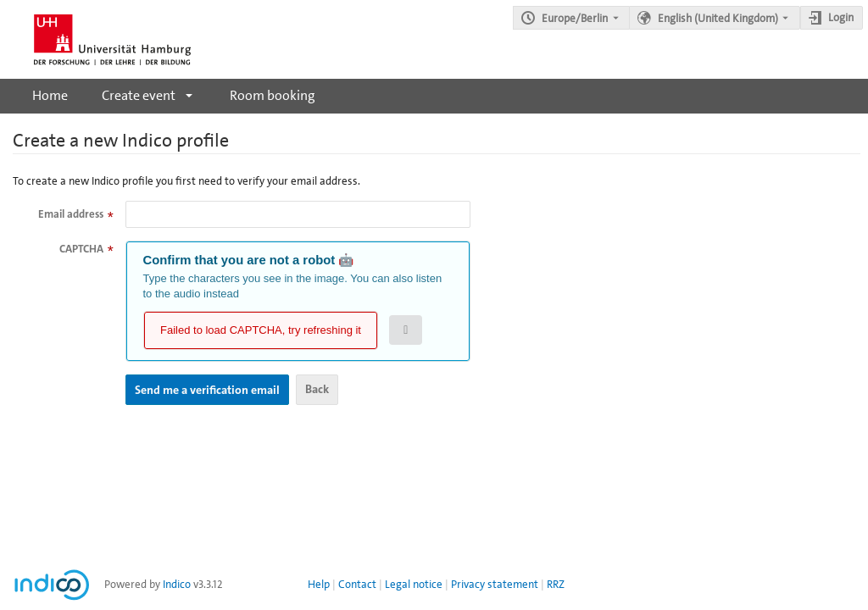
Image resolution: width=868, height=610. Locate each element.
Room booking (273, 95)
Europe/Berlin (575, 18)
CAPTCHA (81, 249)
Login (841, 17)
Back (317, 389)
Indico (177, 584)
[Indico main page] (95, 39)
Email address (71, 214)
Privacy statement (495, 584)
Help (319, 584)
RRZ (556, 584)
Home (50, 95)
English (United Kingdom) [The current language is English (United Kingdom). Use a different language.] (718, 18)
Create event (139, 95)
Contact (357, 584)
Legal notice (414, 584)
